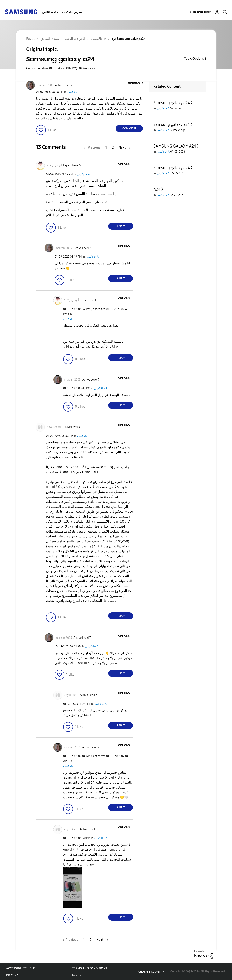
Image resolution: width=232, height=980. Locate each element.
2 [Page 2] (113, 147)
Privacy (12, 975)
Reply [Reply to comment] (121, 226)
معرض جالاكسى (72, 12)
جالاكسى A (74, 92)
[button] (136, 83)
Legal (77, 975)
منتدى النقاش (50, 12)
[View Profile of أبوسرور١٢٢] (54, 166)
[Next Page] (124, 147)
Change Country (151, 972)
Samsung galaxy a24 (172, 103)
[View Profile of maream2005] (45, 85)
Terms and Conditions (90, 968)
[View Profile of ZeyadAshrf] (54, 427)
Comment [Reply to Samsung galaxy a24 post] (129, 128)
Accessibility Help (20, 968)
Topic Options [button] (194, 58)
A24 (157, 189)
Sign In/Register (200, 12)
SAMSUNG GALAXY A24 (175, 146)
